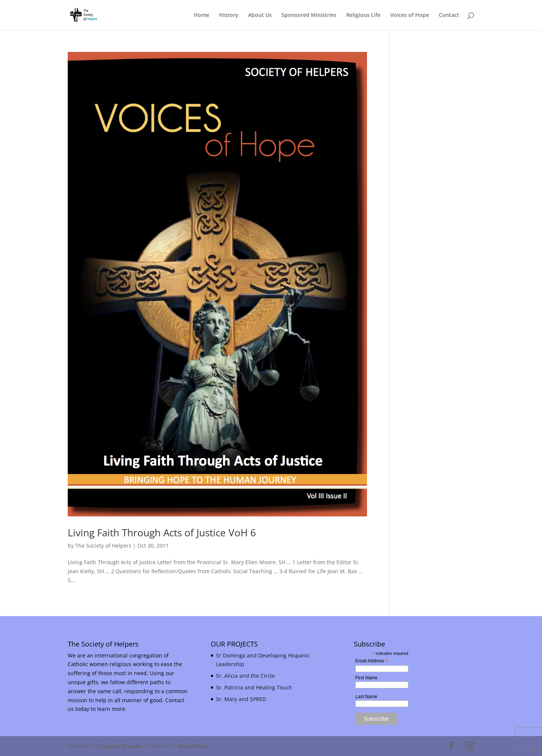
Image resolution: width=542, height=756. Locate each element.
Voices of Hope (410, 15)
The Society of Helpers (103, 546)
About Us (260, 15)
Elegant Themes (121, 746)
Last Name (366, 697)
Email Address (372, 661)
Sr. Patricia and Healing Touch (254, 687)
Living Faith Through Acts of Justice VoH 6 (162, 533)
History (229, 15)
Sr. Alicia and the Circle (245, 676)
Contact (449, 15)
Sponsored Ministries (309, 15)
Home (202, 15)
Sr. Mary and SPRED (241, 699)
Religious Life (363, 15)
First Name (366, 678)
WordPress (193, 746)
